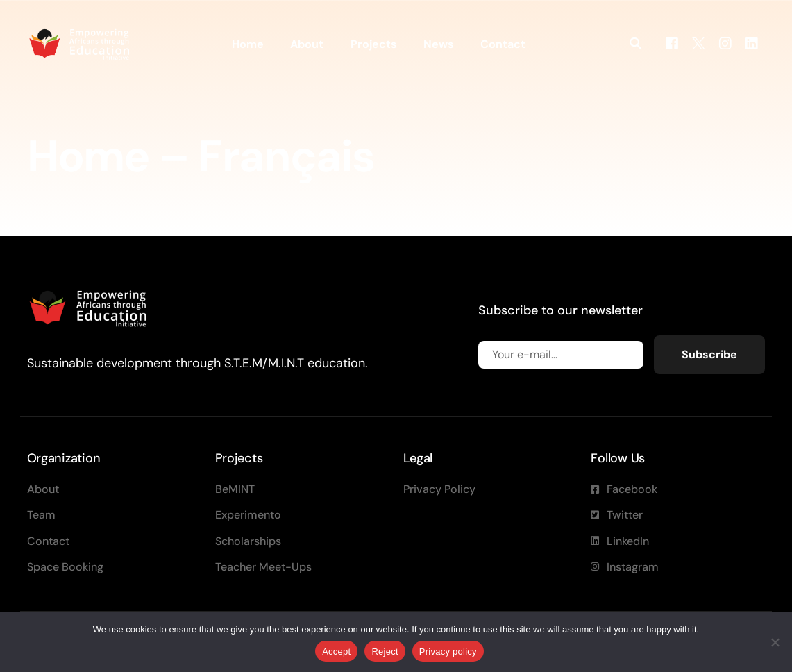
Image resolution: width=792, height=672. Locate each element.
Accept (336, 652)
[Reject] (775, 642)
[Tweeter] (699, 43)
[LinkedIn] (752, 43)
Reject (385, 652)
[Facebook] (672, 43)
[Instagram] (725, 43)
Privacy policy (448, 652)
